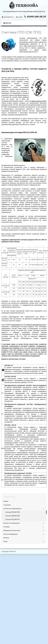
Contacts (20, 17)
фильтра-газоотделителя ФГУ (36, 325)
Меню (7, 23)
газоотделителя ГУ (17, 325)
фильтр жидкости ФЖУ (39, 101)
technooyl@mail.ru (9, 17)
